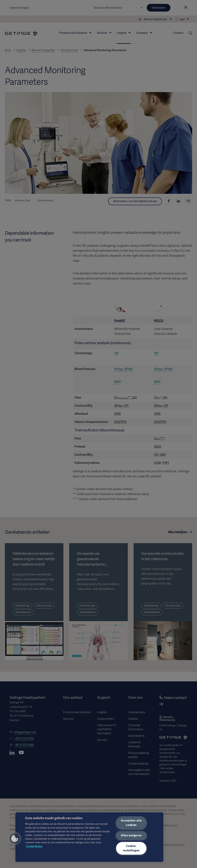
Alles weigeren (131, 835)
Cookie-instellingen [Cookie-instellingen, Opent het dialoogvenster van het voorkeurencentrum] (131, 848)
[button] (15, 838)
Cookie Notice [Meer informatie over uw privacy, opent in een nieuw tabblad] (34, 846)
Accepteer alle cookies (131, 823)
